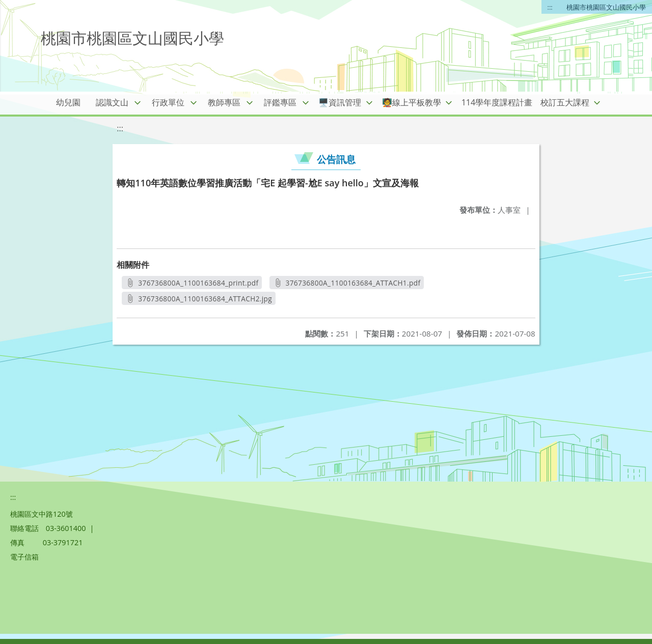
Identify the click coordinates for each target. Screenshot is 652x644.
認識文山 (112, 102)
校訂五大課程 (565, 102)
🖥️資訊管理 (340, 102)
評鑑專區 (280, 102)
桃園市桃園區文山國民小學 (606, 7)
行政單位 (168, 102)
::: (550, 7)
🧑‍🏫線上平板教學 (412, 102)
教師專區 (224, 102)
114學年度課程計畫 (497, 102)
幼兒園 (68, 102)
